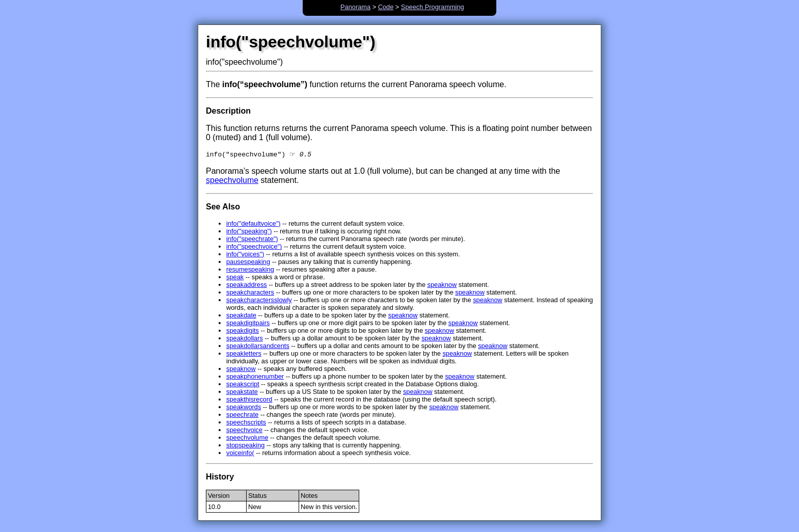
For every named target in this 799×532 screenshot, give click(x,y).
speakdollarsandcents (258, 347)
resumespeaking (250, 270)
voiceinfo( (240, 454)
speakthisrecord (249, 400)
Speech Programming (433, 7)
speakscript (243, 385)
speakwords (244, 408)
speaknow (442, 286)
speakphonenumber (255, 377)
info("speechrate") (252, 240)
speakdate (241, 316)
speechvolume (232, 181)
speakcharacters (250, 293)
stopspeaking (245, 446)
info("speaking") (249, 232)
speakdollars (245, 339)
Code (386, 7)
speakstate (242, 393)
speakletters (244, 354)
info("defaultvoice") (254, 224)
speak (235, 278)
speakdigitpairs (248, 324)
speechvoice (244, 431)
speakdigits (243, 331)
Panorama (355, 7)
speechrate (242, 416)
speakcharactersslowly (259, 301)
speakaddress (247, 286)
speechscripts (246, 423)
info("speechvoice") (254, 247)
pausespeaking (248, 263)
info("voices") (245, 255)
